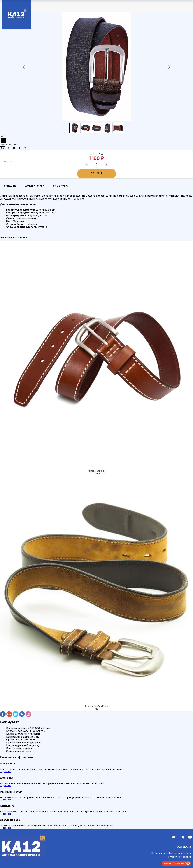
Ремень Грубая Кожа (97, 706)
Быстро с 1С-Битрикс (174, 863)
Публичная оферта (180, 857)
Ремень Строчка (97, 471)
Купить (97, 173)
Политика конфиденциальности (171, 853)
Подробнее (6, 772)
